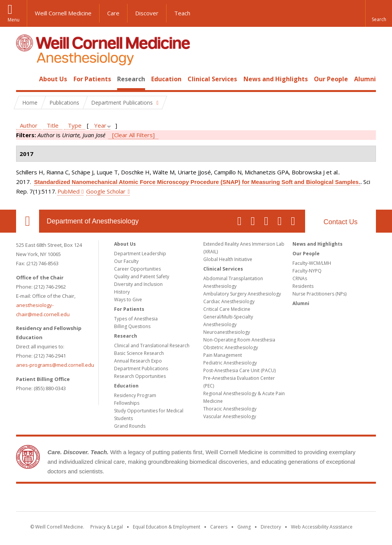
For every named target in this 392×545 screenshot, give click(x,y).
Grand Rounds (130, 426)
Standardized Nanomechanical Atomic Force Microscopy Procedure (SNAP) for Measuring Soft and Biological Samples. (197, 182)
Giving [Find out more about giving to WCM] (244, 527)
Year (100, 125)
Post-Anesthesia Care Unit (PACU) (239, 370)
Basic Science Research (139, 353)
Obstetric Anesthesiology (231, 347)
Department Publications (141, 369)
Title (53, 125)
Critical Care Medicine (227, 309)
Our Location (28, 221)
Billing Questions (132, 326)
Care (113, 13)
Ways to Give (128, 300)
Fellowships (127, 403)
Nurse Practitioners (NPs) (319, 294)
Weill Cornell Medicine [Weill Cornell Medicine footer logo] (196, 499)
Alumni (365, 79)
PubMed (69, 191)
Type (75, 125)
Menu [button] (14, 20)
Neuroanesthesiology (227, 332)
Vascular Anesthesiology (230, 416)
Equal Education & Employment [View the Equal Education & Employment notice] (167, 527)
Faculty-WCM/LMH (312, 263)
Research (131, 79)
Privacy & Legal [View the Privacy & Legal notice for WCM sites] (107, 527)
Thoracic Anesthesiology (230, 409)
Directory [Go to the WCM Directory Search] (271, 527)
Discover (147, 13)
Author (29, 125)
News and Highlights (276, 79)
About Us (53, 79)
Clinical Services (212, 79)
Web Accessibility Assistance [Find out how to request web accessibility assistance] (322, 527)
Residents (303, 286)
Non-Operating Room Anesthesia (239, 340)
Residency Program (135, 395)
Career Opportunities (137, 269)
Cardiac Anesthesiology (229, 301)
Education (166, 79)
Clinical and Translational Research (152, 346)
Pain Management (223, 355)
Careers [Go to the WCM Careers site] (219, 527)
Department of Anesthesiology (93, 221)
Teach (182, 13)
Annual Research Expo (138, 361)
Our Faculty (126, 261)
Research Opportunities (140, 376)
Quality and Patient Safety (142, 277)
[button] (379, 13)
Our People (331, 79)
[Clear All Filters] (133, 135)
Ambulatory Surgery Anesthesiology (242, 294)
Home (24, 79)
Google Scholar (106, 191)
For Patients (92, 79)
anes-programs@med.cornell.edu (55, 365)
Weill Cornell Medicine (63, 13)
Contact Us (341, 222)
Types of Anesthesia (136, 319)
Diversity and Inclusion (138, 284)
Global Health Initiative (228, 259)
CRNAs (300, 278)
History (122, 292)
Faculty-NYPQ (307, 271)
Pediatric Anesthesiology (230, 363)
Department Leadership (140, 254)
